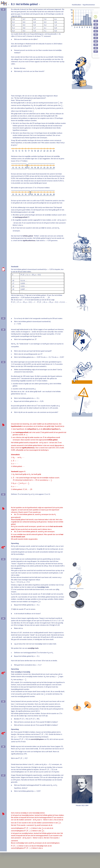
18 (96, 21)
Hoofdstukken (77, 5)
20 (96, 28)
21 (96, 31)
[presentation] (47, 14)
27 (96, 52)
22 (96, 35)
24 (96, 41)
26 (96, 48)
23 (96, 38)
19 (96, 24)
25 (96, 45)
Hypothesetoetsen (89, 5)
